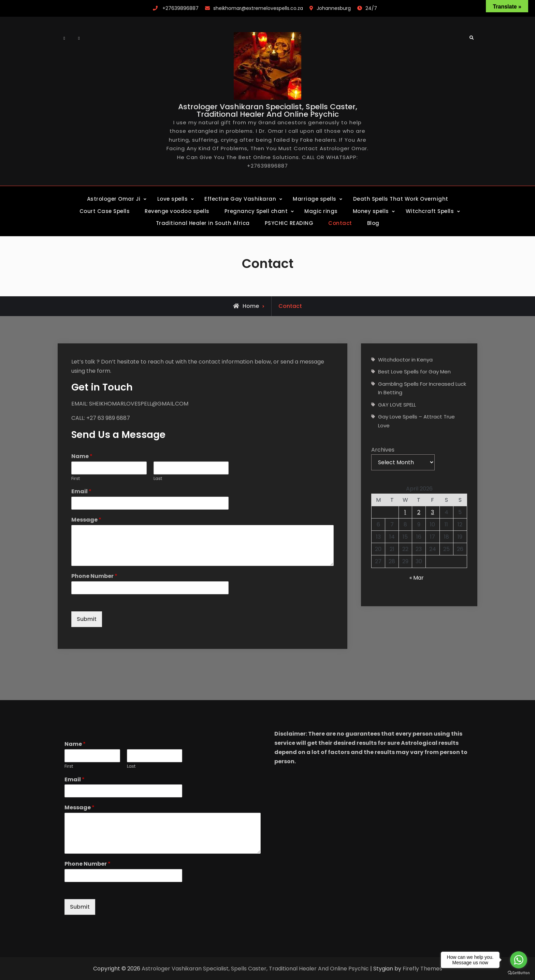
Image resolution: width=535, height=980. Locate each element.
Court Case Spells (105, 211)
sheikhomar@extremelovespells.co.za (258, 8)
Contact (340, 223)
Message (86, 520)
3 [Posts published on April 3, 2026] (432, 512)
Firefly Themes (422, 969)
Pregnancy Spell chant (256, 211)
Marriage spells (315, 199)
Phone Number (94, 576)
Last (158, 479)
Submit (87, 619)
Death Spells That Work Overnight (401, 199)
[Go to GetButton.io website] (519, 973)
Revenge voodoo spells (177, 211)
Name (82, 457)
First (76, 479)
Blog (373, 223)
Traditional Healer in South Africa (203, 223)
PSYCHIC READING (289, 223)
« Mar (417, 578)
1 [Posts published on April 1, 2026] (405, 512)
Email (81, 492)
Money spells (371, 211)
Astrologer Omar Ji (114, 199)
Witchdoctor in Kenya (405, 360)
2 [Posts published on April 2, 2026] (419, 512)
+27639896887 (180, 8)
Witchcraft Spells (430, 211)
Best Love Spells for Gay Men (414, 372)
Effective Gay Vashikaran (240, 199)
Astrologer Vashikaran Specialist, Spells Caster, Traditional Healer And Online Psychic (268, 110)
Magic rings (321, 211)
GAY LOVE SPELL (397, 405)
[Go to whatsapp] (519, 960)
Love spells (173, 199)
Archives (383, 450)
